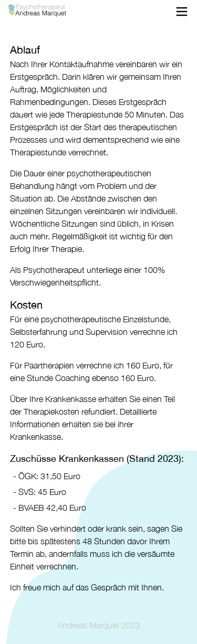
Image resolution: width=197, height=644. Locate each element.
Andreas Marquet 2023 (99, 625)
